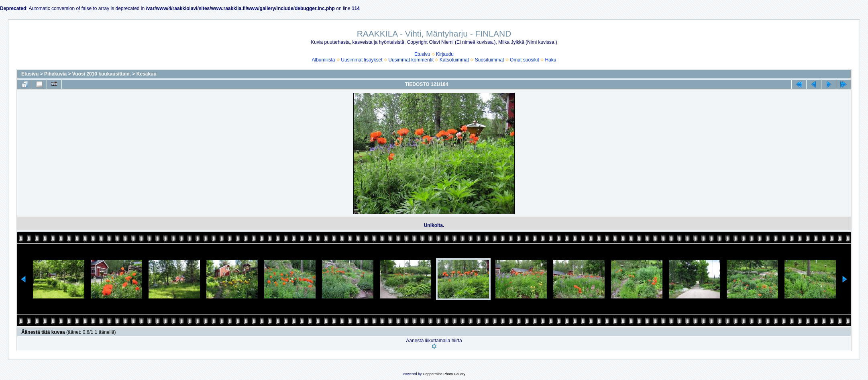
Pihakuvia (55, 74)
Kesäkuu (147, 74)
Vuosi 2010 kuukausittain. (102, 74)
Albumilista (324, 60)
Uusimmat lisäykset (362, 60)
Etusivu (422, 54)
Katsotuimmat (454, 60)
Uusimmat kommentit (411, 60)
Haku (550, 60)
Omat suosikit (525, 60)
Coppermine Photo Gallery (444, 374)
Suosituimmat (490, 60)
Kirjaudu (445, 54)
